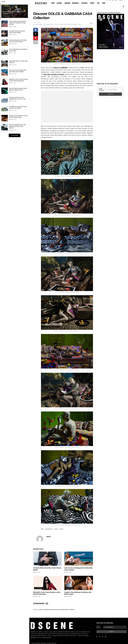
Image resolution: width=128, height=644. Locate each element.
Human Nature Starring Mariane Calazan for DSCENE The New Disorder (18, 23)
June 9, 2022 (36, 22)
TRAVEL (92, 3)
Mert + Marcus (55, 24)
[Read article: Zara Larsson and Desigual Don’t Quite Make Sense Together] (79, 559)
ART (98, 3)
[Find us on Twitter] (100, 637)
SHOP (104, 3)
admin (49, 537)
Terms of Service (47, 638)
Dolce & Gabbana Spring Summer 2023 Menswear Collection (57, 610)
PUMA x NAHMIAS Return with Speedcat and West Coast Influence (17, 126)
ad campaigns (49, 529)
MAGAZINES (75, 3)
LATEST (53, 3)
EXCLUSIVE (84, 3)
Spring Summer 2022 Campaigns (69, 24)
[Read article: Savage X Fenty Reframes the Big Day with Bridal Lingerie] (79, 583)
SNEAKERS (67, 3)
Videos (80, 24)
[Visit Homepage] (41, 3)
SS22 (61, 529)
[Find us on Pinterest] (106, 637)
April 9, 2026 (37, 572)
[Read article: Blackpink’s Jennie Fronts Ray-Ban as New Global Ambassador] (47, 583)
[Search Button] (123, 6)
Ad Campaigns (38, 24)
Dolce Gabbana (47, 24)
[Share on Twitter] (36, 34)
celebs (56, 529)
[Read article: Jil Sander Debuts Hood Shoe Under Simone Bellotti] (47, 559)
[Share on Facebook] (36, 30)
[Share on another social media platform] (36, 42)
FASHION (59, 3)
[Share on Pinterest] (36, 38)
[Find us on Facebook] (97, 637)
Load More (15, 135)
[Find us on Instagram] (103, 637)
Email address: (102, 89)
